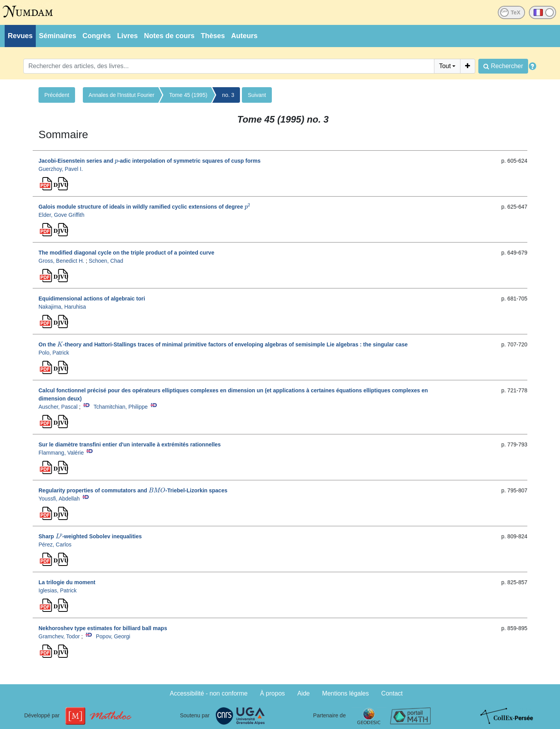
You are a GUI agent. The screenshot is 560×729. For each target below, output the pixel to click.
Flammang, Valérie (61, 453)
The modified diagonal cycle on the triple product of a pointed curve (126, 253)
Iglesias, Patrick (58, 590)
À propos (273, 693)
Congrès (97, 36)
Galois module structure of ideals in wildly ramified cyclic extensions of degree (144, 207)
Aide (303, 693)
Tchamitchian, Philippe (121, 407)
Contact (392, 693)
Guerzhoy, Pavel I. (61, 169)
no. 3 (228, 95)
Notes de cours (169, 36)
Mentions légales (345, 693)
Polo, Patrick (54, 353)
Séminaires (58, 36)
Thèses (213, 36)
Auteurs (244, 36)
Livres (127, 36)
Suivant (257, 95)
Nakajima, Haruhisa (62, 307)
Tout (445, 66)
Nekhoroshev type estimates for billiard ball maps (103, 628)
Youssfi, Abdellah (59, 499)
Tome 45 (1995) (188, 95)
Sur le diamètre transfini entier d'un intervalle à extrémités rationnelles (130, 444)
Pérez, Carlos (55, 545)
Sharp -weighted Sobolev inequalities (90, 536)
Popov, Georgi (113, 636)
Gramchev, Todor (59, 636)
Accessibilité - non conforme (209, 693)
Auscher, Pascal (58, 407)
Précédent (57, 95)
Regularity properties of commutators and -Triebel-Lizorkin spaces (133, 490)
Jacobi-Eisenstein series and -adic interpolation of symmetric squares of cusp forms (150, 161)
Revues (20, 36)
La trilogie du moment (67, 582)
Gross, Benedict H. (61, 261)
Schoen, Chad (106, 261)
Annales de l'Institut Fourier (122, 95)
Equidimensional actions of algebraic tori (92, 299)
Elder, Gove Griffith (61, 215)
